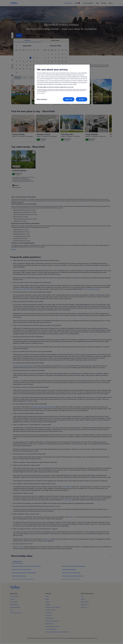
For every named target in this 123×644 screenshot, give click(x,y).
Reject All (69, 99)
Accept (82, 99)
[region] (62, 84)
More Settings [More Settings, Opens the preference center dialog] (42, 99)
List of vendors (41, 93)
